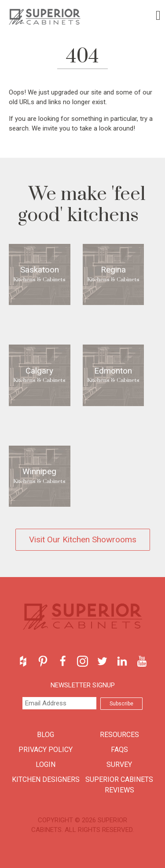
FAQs (119, 750)
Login (46, 764)
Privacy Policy (46, 750)
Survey (119, 764)
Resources (119, 735)
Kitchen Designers (46, 779)
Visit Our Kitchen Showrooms (83, 539)
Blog (46, 735)
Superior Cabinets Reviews (119, 785)
